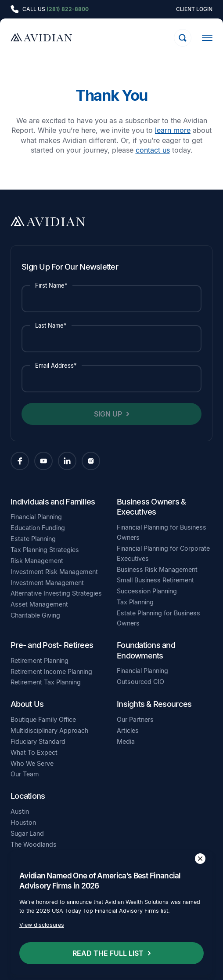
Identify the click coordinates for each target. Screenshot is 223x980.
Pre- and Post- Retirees (52, 645)
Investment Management (47, 583)
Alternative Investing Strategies (56, 593)
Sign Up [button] (108, 414)
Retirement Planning (40, 660)
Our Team (25, 774)
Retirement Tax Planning (46, 682)
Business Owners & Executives (151, 507)
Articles (128, 730)
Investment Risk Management (54, 572)
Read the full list (108, 953)
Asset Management (39, 604)
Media (126, 741)
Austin (20, 811)
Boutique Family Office (43, 719)
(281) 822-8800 (68, 9)
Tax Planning (135, 602)
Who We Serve (32, 763)
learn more (173, 130)
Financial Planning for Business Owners (162, 532)
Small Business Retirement (155, 580)
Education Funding (38, 528)
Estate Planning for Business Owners (158, 618)
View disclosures (42, 925)
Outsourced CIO (140, 682)
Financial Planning (36, 517)
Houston (23, 822)
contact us (153, 150)
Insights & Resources (154, 704)
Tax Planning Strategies (45, 550)
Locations (28, 796)
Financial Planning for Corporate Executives (163, 553)
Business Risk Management (157, 569)
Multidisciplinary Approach (49, 730)
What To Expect (34, 752)
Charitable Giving (35, 615)
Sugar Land (27, 833)
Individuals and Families (53, 501)
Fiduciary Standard (38, 741)
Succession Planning (147, 591)
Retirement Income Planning (51, 671)
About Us (27, 704)
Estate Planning (33, 539)
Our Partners (135, 719)
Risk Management (37, 561)
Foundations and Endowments (146, 650)
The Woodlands (34, 844)
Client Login (194, 9)
